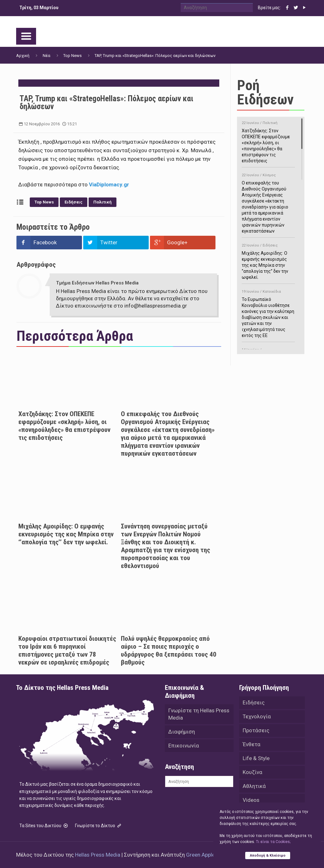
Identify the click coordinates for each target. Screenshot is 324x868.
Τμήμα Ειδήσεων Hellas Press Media (97, 283)
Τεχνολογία (257, 716)
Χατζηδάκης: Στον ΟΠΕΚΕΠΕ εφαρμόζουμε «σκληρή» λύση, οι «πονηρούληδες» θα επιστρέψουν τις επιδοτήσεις (64, 426)
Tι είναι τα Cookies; (273, 842)
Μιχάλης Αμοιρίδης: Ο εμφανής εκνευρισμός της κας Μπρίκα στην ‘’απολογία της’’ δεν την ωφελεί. (66, 534)
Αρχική (23, 56)
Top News (72, 56)
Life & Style (256, 758)
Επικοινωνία (184, 746)
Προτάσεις (256, 730)
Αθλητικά (254, 786)
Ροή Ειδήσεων (265, 92)
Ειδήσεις (74, 202)
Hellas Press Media (98, 855)
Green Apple (200, 855)
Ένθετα (252, 744)
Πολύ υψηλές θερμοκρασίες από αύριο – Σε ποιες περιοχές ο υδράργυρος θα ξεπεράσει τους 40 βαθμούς (169, 650)
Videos (251, 800)
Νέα (47, 56)
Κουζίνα (252, 772)
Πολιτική (103, 202)
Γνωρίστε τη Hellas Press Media (199, 714)
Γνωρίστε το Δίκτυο (99, 826)
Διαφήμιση (182, 732)
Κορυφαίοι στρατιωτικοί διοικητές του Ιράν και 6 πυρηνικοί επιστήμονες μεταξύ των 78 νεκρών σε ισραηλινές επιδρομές (67, 650)
